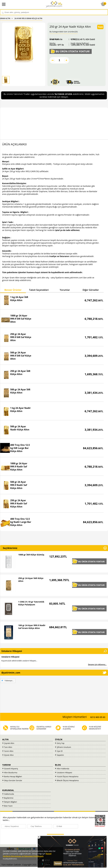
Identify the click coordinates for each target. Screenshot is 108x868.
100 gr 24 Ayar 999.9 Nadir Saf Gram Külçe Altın (32, 627)
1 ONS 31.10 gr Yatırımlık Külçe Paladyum (31, 603)
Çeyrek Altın (9, 743)
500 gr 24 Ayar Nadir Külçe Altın (20, 428)
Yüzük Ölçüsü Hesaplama (68, 776)
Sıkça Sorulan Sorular (13, 780)
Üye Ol (60, 751)
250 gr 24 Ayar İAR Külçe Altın (20, 373)
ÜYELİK (59, 739)
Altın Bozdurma (11, 772)
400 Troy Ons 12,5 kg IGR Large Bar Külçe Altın (20, 448)
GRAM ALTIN (5, 18)
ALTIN (5, 739)
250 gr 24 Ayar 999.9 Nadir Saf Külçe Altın (19, 503)
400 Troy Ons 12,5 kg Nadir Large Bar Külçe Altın (21, 522)
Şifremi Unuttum (64, 747)
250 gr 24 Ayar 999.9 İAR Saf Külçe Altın (21, 337)
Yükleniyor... (9, 681)
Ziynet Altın (9, 755)
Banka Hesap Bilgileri (13, 776)
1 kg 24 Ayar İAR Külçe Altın (19, 299)
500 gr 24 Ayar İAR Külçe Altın (20, 391)
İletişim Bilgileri (11, 802)
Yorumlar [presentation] (65, 290)
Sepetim (60, 755)
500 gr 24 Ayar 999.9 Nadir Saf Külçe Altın (19, 485)
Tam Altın (8, 747)
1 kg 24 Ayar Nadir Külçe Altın (20, 410)
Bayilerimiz (9, 798)
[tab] (13, 290)
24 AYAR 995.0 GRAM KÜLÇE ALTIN (28, 18)
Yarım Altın (9, 751)
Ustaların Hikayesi (10, 657)
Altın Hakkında (63, 769)
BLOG (58, 765)
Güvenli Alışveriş (11, 769)
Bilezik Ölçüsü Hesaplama (68, 780)
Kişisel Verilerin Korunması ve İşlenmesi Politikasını (27, 855)
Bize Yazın (8, 806)
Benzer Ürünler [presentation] (13, 290)
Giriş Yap (61, 743)
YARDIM (6, 765)
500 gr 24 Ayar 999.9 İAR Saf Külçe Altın (21, 356)
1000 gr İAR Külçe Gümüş (31, 555)
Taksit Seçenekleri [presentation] (39, 290)
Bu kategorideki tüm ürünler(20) (64, 32)
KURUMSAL (8, 790)
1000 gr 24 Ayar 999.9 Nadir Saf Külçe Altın (19, 467)
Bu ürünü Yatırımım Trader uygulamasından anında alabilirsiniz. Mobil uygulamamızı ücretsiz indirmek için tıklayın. (54, 95)
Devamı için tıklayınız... (97, 665)
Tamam (58, 863)
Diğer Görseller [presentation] (91, 290)
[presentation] (22, 837)
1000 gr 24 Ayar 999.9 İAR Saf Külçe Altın (21, 319)
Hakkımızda (9, 794)
